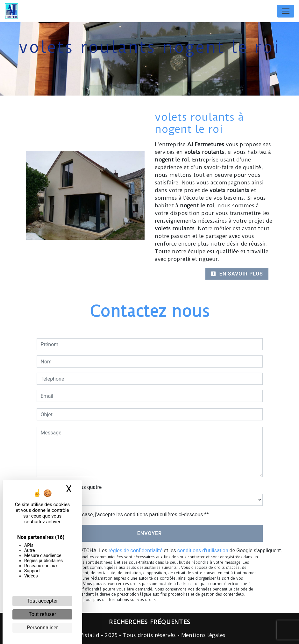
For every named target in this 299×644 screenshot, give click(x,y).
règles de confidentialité (136, 551)
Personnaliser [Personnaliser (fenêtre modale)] (42, 628)
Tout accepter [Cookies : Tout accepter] (42, 601)
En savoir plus (237, 274)
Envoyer (149, 533)
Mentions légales (203, 635)
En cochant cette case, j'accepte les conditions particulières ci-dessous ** (126, 515)
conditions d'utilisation (203, 551)
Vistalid (89, 635)
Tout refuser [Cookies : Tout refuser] (42, 614)
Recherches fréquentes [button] (150, 622)
